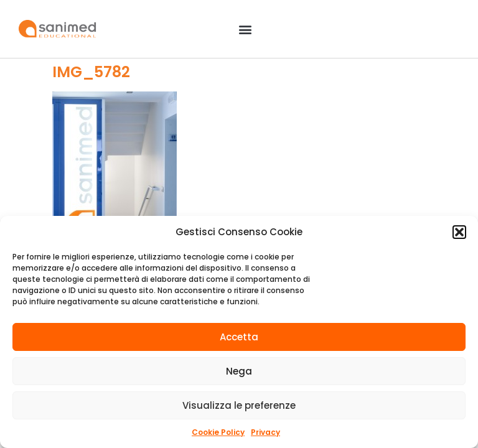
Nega (239, 371)
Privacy (265, 432)
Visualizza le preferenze (239, 405)
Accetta (239, 337)
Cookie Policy (218, 432)
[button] (459, 232)
